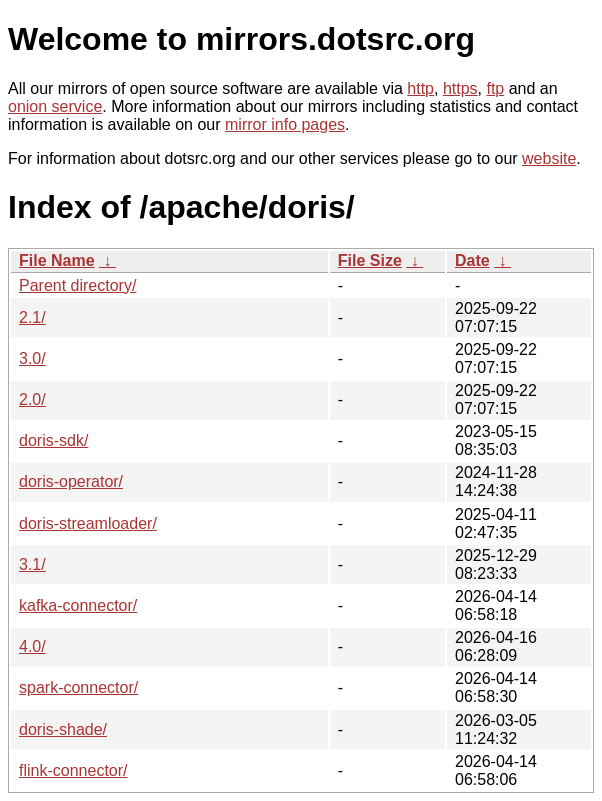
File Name (57, 260)
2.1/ (32, 317)
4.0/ (32, 646)
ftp (495, 88)
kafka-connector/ (78, 605)
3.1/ (32, 564)
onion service (55, 106)
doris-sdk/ (53, 440)
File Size (370, 260)
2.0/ (32, 399)
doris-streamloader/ (88, 523)
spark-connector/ (78, 687)
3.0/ (32, 358)
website (549, 158)
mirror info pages (285, 124)
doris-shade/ (63, 729)
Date (472, 260)
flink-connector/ (73, 770)
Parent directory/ (77, 285)
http (420, 88)
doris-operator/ (71, 481)
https (460, 88)
